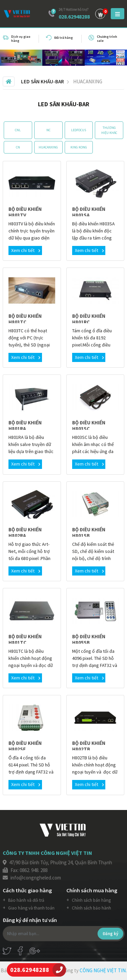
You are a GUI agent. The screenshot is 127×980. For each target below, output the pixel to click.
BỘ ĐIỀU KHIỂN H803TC (25, 319)
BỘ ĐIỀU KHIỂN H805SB (89, 639)
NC (48, 130)
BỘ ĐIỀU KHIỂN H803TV (25, 212)
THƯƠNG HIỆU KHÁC (109, 130)
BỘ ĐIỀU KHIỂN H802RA (25, 533)
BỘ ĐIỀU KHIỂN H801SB (89, 533)
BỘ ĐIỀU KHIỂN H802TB (89, 746)
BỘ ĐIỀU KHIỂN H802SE (25, 746)
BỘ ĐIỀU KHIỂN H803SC (89, 426)
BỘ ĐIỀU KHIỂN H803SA (89, 212)
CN (18, 147)
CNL (18, 130)
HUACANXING (48, 147)
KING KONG (79, 147)
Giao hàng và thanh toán (31, 908)
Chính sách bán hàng (91, 900)
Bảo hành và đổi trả (26, 900)
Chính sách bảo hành (91, 908)
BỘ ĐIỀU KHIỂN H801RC (89, 319)
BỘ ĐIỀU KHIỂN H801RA (25, 426)
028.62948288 (74, 17)
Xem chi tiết (26, 250)
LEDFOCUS (79, 130)
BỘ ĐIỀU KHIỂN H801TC (25, 639)
